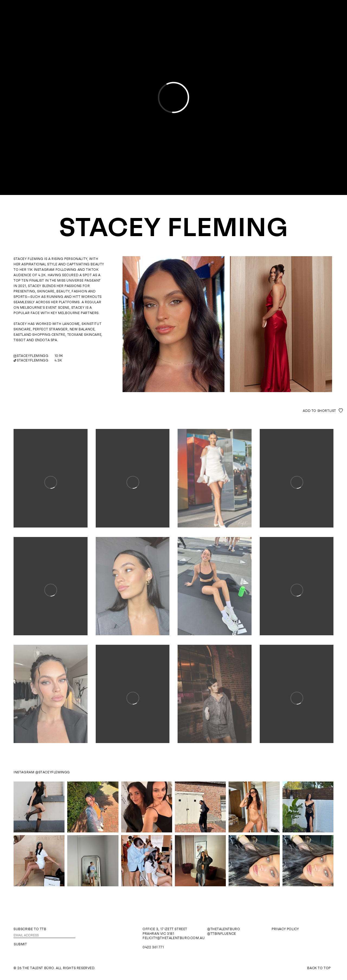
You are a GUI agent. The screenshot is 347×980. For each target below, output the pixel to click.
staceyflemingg (33, 356)
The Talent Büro (174, 26)
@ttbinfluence (222, 934)
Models (161, 13)
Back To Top (319, 968)
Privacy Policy (285, 929)
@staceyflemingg (53, 772)
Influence (184, 13)
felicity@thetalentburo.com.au (174, 938)
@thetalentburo (224, 929)
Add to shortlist (319, 411)
